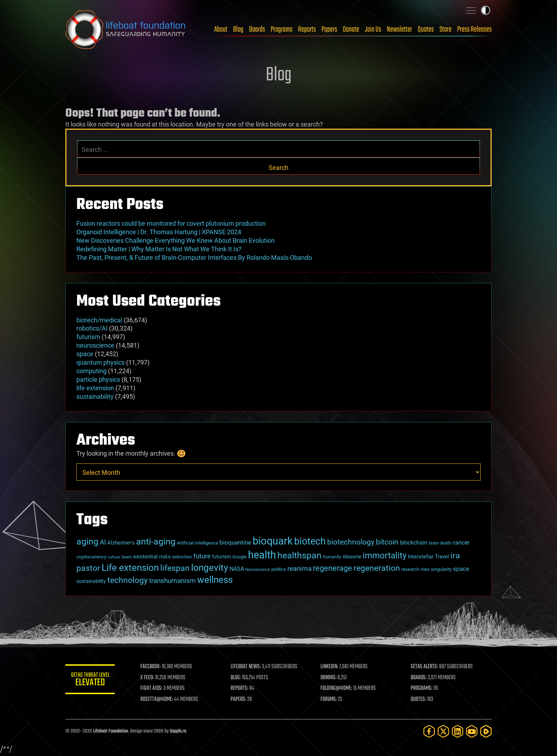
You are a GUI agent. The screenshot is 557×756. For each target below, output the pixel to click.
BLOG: (236, 678)
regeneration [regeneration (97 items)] (377, 568)
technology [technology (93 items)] (128, 580)
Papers (329, 30)
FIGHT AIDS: (152, 688)
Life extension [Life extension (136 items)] (130, 568)
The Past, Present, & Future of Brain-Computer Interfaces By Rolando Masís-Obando (194, 258)
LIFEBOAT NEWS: (246, 667)
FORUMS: (329, 699)
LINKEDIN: (330, 667)
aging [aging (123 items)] (87, 541)
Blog (238, 30)
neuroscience (95, 345)
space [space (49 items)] (461, 569)
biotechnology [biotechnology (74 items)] (351, 542)
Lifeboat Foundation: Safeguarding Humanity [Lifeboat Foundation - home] (126, 30)
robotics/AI (92, 328)
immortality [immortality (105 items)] (385, 556)
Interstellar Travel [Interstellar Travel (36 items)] (428, 557)
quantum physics (101, 362)
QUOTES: (418, 699)
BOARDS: (419, 678)
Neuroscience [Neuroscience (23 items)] (258, 570)
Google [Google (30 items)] (239, 557)
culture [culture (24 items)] (114, 557)
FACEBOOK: (151, 667)
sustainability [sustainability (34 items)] (91, 581)
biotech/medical (99, 320)
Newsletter (399, 30)
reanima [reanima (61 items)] (299, 569)
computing (91, 371)
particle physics (98, 379)
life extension (95, 388)
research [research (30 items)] (410, 569)
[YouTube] (472, 731)
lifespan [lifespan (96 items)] (175, 568)
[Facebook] (429, 731)
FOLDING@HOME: (337, 688)
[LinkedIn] (458, 731)
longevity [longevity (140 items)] (210, 567)
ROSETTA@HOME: (157, 699)
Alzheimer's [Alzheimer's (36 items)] (121, 543)
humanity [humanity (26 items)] (332, 557)
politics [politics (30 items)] (279, 569)
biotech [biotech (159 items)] (310, 541)
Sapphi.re (178, 731)
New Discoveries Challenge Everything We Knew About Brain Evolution (175, 240)
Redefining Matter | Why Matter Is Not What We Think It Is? (159, 249)
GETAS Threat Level (90, 680)
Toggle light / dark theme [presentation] (486, 10)
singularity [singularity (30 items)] (441, 569)
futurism (88, 337)
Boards (257, 30)
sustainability (95, 396)
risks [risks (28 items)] (425, 569)
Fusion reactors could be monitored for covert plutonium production (171, 223)
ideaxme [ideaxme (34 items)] (352, 557)
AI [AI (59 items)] (103, 542)
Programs (282, 30)
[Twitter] (443, 731)
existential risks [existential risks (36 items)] (152, 557)
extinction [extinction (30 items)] (182, 557)
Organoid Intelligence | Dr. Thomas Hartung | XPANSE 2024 (159, 232)
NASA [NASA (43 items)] (237, 569)
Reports (307, 30)
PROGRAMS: (421, 688)
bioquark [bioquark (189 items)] (273, 541)
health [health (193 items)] (262, 555)
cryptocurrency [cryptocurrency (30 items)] (91, 557)
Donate (351, 30)
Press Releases (474, 30)
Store (445, 30)
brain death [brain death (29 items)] (440, 543)
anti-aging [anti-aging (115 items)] (156, 541)
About (221, 30)
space (85, 354)
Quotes (426, 30)
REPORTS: (239, 688)
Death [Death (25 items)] (127, 557)
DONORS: (329, 678)
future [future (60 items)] (202, 556)
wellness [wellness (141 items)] (215, 580)
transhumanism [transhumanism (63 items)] (172, 581)
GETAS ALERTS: (424, 667)
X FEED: (147, 678)
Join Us (373, 30)
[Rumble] (486, 731)
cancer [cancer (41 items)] (461, 543)
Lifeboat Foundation (110, 731)
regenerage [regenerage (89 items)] (332, 568)
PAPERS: (238, 699)
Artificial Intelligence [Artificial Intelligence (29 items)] (198, 543)
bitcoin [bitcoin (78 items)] (387, 542)
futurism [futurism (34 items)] (221, 557)
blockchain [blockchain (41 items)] (414, 543)
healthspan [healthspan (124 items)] (299, 555)
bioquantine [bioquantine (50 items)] (235, 542)
